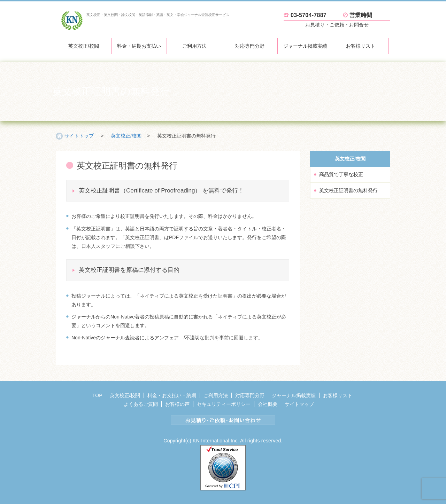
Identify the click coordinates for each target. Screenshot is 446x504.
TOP (97, 395)
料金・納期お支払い (139, 46)
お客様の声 (177, 404)
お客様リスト (361, 46)
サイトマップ (299, 404)
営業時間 (361, 15)
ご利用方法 (194, 46)
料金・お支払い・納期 (172, 395)
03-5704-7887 (309, 15)
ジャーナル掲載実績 (305, 46)
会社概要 (268, 404)
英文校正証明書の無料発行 (348, 190)
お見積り (337, 25)
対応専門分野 (250, 46)
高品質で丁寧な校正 (341, 174)
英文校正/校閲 (84, 46)
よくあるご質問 (141, 404)
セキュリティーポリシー (224, 404)
